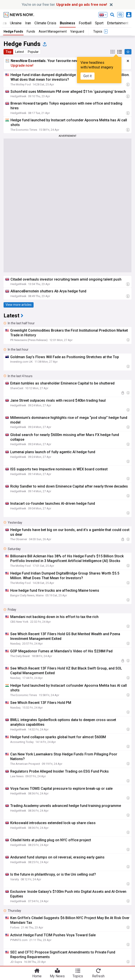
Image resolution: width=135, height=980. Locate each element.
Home (37, 976)
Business (67, 23)
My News (57, 976)
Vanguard (77, 31)
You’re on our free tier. (64, 5)
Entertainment (118, 23)
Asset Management (53, 31)
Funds (31, 31)
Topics (78, 976)
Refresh (98, 976)
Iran (28, 23)
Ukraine (16, 23)
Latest (20, 52)
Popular (33, 52)
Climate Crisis (45, 23)
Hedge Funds (13, 31)
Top (8, 52)
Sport (99, 23)
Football (85, 23)
